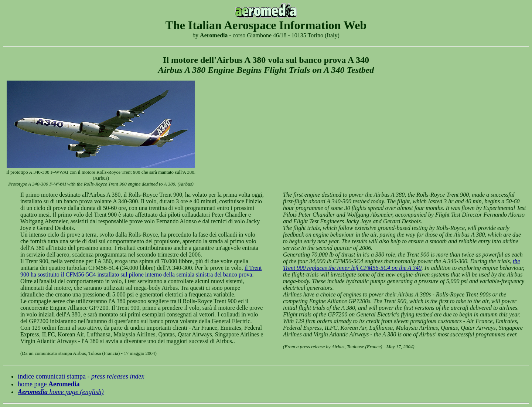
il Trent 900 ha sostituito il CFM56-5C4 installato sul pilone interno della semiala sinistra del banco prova (141, 271)
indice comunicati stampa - (81, 376)
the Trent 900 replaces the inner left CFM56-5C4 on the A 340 (402, 264)
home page (49, 384)
